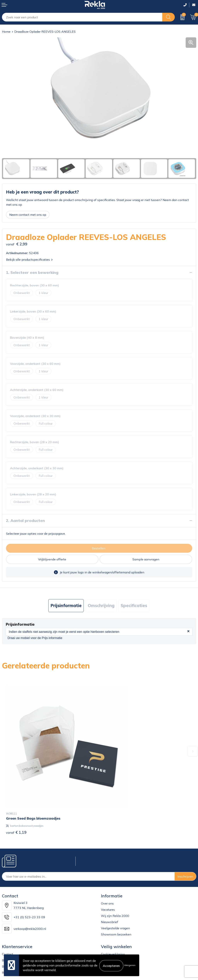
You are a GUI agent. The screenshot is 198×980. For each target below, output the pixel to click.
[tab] (66, 606)
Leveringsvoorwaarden (117, 940)
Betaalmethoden (14, 934)
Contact (8, 921)
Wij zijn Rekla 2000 (115, 883)
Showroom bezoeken (116, 901)
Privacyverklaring (113, 927)
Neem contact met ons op (28, 215)
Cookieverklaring (113, 921)
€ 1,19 (16, 799)
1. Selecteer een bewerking (32, 272)
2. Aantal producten (25, 520)
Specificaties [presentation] (134, 606)
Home (6, 32)
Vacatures (108, 877)
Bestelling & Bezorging (18, 927)
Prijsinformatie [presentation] (66, 606)
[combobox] (82, 17)
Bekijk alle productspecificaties (29, 260)
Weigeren (130, 965)
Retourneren (11, 940)
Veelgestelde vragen (115, 895)
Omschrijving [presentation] (101, 606)
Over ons (107, 870)
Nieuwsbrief (110, 889)
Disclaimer (108, 934)
